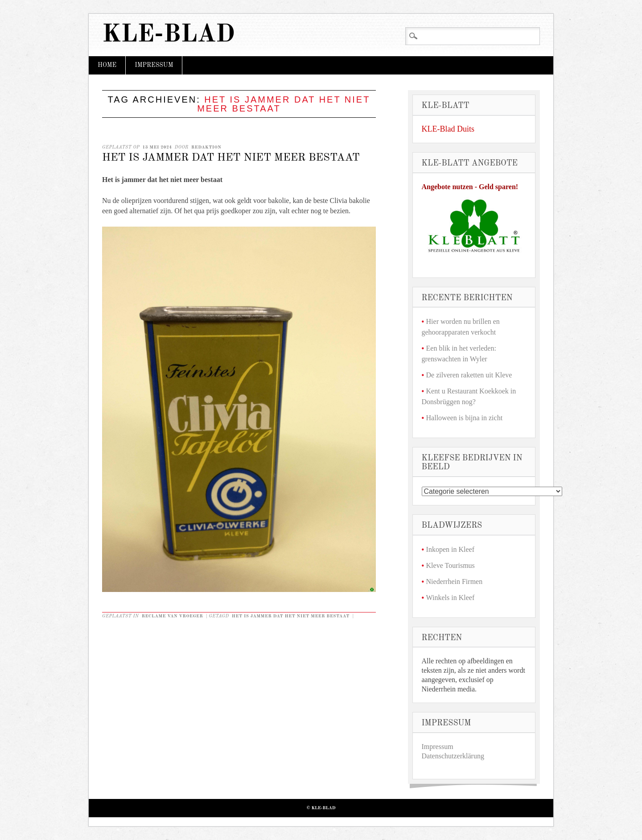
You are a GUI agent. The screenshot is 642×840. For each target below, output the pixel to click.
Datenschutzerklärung (453, 756)
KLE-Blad (169, 35)
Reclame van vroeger (173, 616)
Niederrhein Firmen (455, 581)
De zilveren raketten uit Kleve (469, 375)
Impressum (154, 65)
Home (107, 65)
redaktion (206, 147)
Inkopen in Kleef (450, 549)
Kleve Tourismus (451, 565)
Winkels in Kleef (451, 598)
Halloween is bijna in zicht (465, 418)
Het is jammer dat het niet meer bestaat (231, 158)
